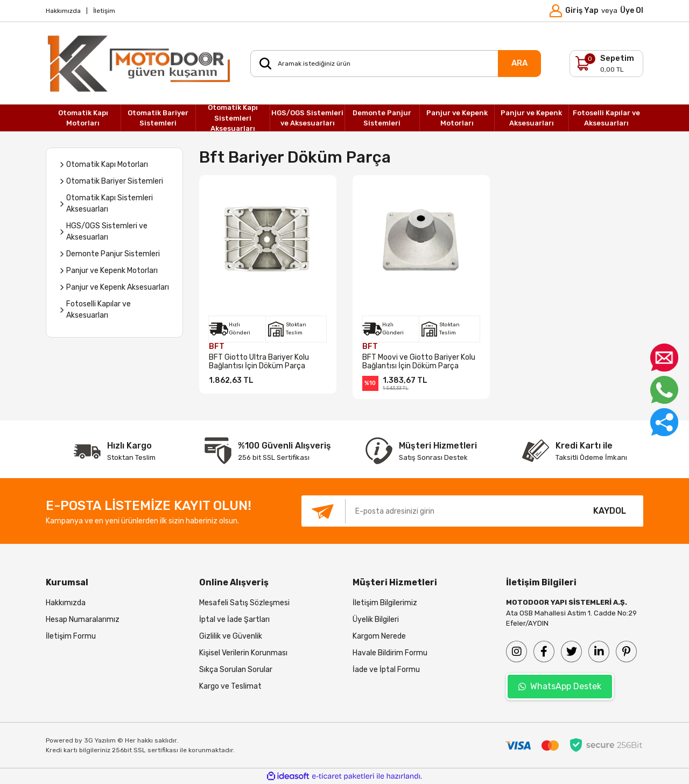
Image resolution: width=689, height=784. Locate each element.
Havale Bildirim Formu (390, 653)
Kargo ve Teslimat (230, 686)
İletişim (104, 11)
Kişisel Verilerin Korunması (243, 653)
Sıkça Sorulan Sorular (236, 670)
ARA (519, 63)
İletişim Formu (71, 636)
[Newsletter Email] (439, 511)
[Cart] (607, 64)
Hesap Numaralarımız (83, 619)
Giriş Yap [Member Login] (582, 10)
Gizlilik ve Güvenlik (231, 636)
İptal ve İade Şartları (234, 619)
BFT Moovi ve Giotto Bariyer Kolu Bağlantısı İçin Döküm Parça (419, 362)
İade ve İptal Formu (386, 670)
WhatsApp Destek (560, 686)
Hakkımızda (63, 11)
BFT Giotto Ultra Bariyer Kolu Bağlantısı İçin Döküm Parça (259, 362)
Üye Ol (632, 10)
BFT (217, 346)
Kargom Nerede (379, 636)
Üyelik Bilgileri (376, 619)
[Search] (396, 64)
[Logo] (140, 63)
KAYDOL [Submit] (610, 511)
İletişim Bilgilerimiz (385, 603)
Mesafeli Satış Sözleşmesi (244, 603)
